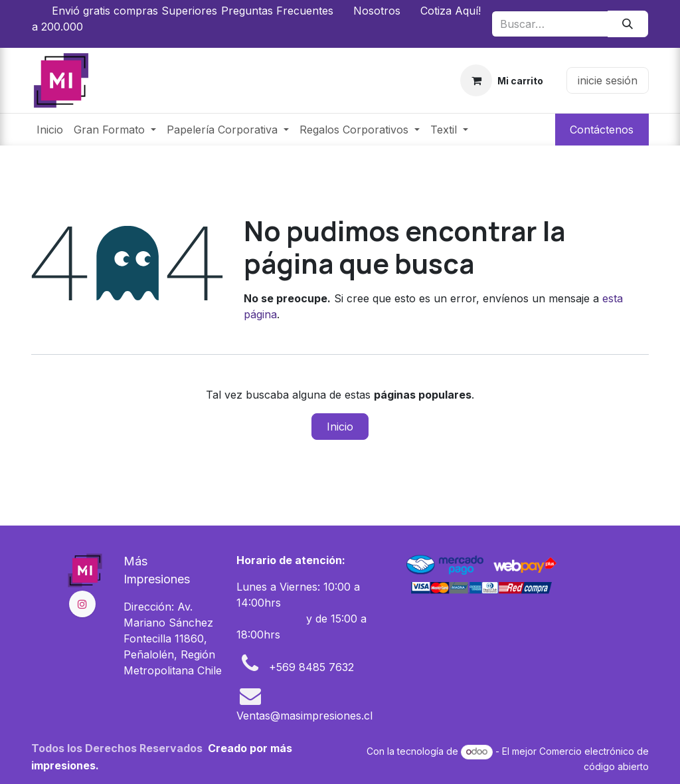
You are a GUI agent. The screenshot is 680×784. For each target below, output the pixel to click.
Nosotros (377, 11)
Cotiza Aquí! (451, 11)
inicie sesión (608, 80)
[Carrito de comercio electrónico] (502, 80)
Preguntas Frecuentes (277, 11)
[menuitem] (50, 130)
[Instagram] (82, 604)
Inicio (340, 427)
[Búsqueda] (628, 24)
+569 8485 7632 (311, 667)
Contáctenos (602, 130)
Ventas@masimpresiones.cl (304, 716)
